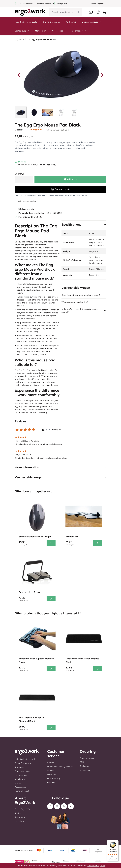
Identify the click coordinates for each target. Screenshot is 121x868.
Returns (51, 763)
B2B (82, 762)
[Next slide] (102, 75)
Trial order (84, 766)
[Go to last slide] (19, 75)
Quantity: (19, 174)
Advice (18, 813)
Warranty (51, 774)
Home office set (77, 31)
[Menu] (117, 842)
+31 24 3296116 (54, 213)
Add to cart (70, 179)
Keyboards (72, 22)
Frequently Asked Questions (60, 767)
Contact (51, 771)
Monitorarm (42, 31)
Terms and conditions (80, 862)
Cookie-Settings (98, 862)
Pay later (51, 782)
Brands (18, 783)
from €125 (30, 217)
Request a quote (61, 189)
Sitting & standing (53, 22)
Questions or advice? (26, 3)
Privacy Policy (66, 862)
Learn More (20, 821)
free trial (26, 209)
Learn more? (93, 866)
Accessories (59, 31)
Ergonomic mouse (91, 22)
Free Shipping (53, 778)
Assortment (20, 817)
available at (32, 213)
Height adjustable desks (27, 22)
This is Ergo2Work (23, 809)
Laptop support (23, 31)
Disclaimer (56, 862)
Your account (86, 770)
